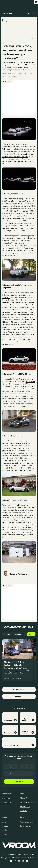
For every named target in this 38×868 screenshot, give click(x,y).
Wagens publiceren (27, 822)
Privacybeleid (6, 858)
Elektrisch (19, 678)
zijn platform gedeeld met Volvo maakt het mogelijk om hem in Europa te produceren (19, 525)
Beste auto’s (7, 802)
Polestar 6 (6, 448)
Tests (5, 834)
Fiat (13, 678)
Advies (5, 830)
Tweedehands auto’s (27, 802)
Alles (4, 822)
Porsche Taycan (24, 394)
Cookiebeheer (32, 858)
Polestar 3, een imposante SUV (17, 201)
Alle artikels (19, 690)
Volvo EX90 (30, 206)
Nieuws (18, 634)
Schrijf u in (19, 782)
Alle (31, 634)
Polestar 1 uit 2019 (9, 154)
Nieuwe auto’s (25, 806)
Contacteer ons (26, 826)
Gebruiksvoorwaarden (19, 858)
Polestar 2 (24, 154)
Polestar (7, 634)
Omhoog (19, 696)
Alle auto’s (6, 798)
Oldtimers (24, 810)
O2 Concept (9, 443)
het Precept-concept (19, 399)
